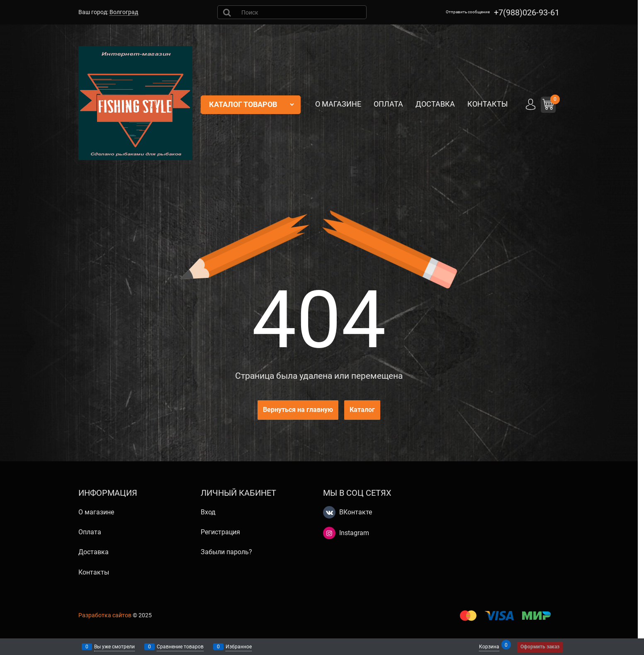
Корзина (489, 646)
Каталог (362, 410)
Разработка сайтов (105, 615)
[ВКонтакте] (329, 512)
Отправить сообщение (468, 12)
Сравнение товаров (180, 647)
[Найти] (228, 12)
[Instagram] (329, 533)
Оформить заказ (540, 647)
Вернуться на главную (298, 410)
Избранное (239, 647)
